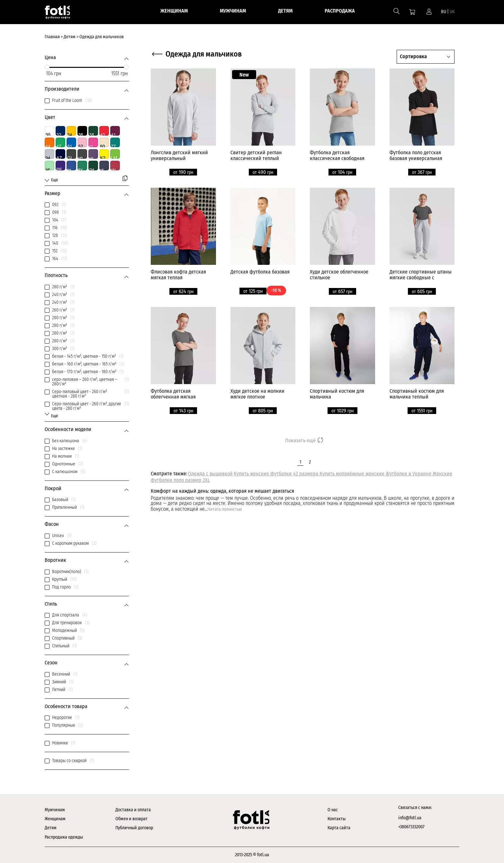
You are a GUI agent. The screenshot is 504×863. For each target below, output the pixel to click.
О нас (333, 810)
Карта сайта (339, 828)
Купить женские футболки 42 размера (277, 474)
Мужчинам (55, 810)
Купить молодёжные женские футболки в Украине (376, 474)
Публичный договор (134, 828)
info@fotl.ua (410, 818)
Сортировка (413, 56)
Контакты (337, 819)
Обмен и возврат (131, 819)
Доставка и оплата (133, 810)
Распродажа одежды (64, 837)
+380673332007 (411, 827)
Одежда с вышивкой (210, 474)
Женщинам (55, 819)
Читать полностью (225, 509)
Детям (51, 828)
